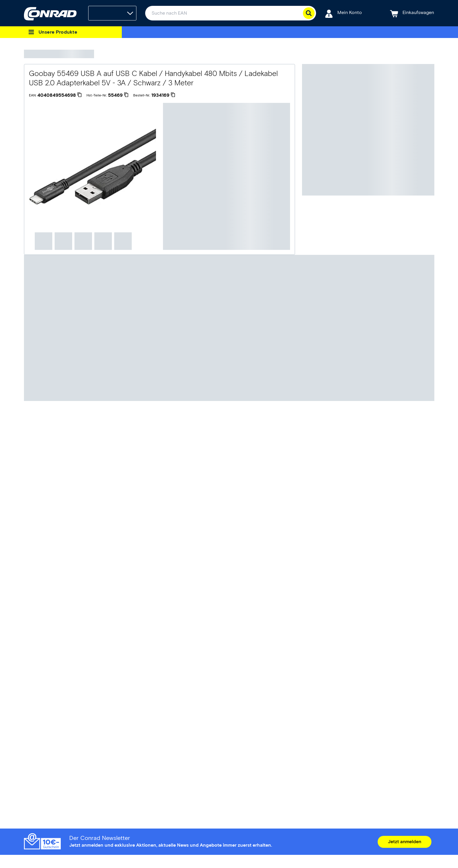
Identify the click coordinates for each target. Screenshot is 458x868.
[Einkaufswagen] (412, 13)
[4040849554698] (60, 95)
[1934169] (163, 95)
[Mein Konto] (343, 13)
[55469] (118, 95)
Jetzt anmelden (405, 842)
